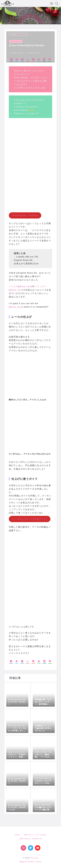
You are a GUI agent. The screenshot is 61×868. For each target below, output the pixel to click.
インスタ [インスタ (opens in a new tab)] (13, 286)
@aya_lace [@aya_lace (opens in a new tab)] (16, 290)
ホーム (11, 35)
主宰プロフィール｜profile (35, 835)
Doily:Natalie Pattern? (25, 215)
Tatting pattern (21, 34)
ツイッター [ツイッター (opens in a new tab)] (41, 286)
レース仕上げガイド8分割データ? (30, 519)
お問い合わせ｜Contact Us (31, 839)
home (17, 835)
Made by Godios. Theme (30, 862)
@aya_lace (25, 286)
